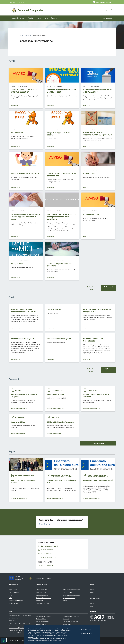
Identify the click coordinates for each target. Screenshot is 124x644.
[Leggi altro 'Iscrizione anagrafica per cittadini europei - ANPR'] (88, 328)
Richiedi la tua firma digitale (59, 338)
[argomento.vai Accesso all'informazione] (24, 476)
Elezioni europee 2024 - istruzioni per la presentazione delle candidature (61, 217)
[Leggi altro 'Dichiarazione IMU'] (52, 328)
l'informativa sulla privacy (54, 640)
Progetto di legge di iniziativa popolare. (59, 134)
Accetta (85, 634)
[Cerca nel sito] (112, 10)
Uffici (10, 595)
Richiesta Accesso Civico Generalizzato (93, 340)
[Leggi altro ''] (19, 408)
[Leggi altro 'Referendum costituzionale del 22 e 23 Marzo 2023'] (88, 105)
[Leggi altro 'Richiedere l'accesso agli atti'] (15, 359)
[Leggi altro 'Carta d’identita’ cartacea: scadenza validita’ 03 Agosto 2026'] (88, 146)
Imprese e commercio (69, 598)
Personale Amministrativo (16, 601)
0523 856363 (15, 621)
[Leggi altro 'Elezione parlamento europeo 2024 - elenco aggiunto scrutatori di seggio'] (15, 236)
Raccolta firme (89, 173)
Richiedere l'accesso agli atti (23, 338)
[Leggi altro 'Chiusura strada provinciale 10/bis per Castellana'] (52, 187)
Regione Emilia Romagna (17, 2)
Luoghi (92, 604)
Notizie (92, 590)
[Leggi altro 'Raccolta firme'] (88, 187)
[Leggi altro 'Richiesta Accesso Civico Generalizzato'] (88, 359)
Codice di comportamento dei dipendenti (59, 265)
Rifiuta (85, 630)
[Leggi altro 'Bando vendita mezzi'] (88, 236)
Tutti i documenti (98, 443)
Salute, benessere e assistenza (71, 595)
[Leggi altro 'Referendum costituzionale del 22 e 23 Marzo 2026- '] (52, 105)
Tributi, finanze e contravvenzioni (72, 590)
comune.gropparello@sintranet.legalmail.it (20, 628)
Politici (10, 598)
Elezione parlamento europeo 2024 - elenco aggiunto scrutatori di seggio (26, 217)
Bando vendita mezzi (92, 214)
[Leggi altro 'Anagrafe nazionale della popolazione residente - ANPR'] (15, 328)
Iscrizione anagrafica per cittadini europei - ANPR (97, 310)
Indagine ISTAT (17, 263)
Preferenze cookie (61, 639)
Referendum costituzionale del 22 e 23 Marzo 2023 (98, 91)
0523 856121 (15, 618)
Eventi (92, 606)
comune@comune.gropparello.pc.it (22, 623)
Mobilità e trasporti (41, 592)
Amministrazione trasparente (71, 616)
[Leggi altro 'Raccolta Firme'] (15, 146)
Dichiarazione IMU (55, 309)
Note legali (66, 619)
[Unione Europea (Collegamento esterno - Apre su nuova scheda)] (17, 578)
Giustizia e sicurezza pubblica (44, 598)
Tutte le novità (109, 287)
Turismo (65, 601)
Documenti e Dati (13, 603)
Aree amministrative (14, 592)
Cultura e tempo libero (69, 592)
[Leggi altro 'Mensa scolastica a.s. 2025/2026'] (15, 187)
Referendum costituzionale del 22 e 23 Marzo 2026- (61, 91)
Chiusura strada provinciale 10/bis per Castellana (61, 174)
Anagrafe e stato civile (42, 595)
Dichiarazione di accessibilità (71, 622)
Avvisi (92, 592)
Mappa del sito (14, 640)
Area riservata (67, 624)
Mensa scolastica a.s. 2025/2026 (25, 173)
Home (21, 35)
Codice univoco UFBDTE (15, 633)
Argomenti (28, 35)
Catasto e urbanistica (42, 590)
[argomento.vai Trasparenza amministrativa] (62, 477)
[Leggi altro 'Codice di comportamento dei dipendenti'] (52, 277)
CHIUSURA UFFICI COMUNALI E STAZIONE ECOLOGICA (24, 91)
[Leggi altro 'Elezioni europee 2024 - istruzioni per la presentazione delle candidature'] (52, 236)
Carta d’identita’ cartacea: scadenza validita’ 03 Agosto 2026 (98, 134)
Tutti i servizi (109, 369)
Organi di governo (13, 590)
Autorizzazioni (40, 601)
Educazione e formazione (43, 603)
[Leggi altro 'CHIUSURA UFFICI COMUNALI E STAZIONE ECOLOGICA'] (15, 105)
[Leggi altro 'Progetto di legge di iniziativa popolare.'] (52, 146)
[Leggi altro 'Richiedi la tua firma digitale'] (52, 359)
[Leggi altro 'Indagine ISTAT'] (15, 277)
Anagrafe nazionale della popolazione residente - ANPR (23, 310)
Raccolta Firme (17, 132)
